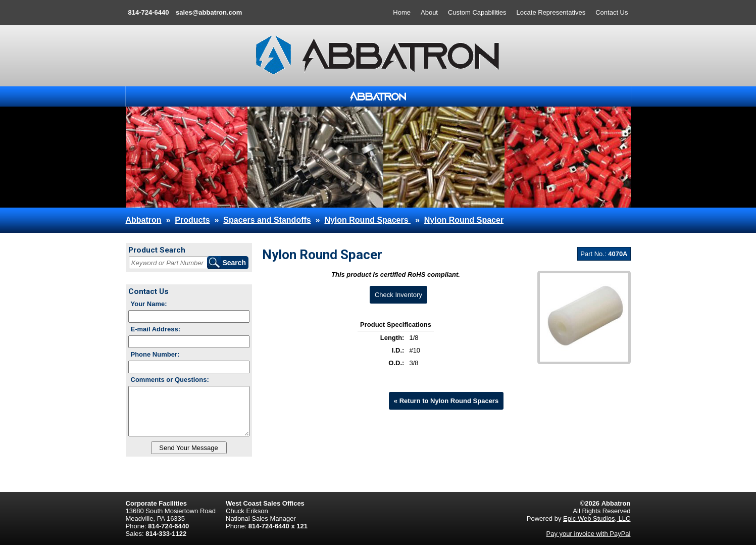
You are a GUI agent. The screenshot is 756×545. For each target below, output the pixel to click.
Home (402, 12)
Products (192, 220)
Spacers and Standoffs (267, 220)
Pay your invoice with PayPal (589, 534)
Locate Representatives (551, 12)
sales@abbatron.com (209, 12)
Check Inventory (398, 295)
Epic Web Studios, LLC (597, 518)
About (429, 12)
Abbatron (144, 220)
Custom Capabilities (477, 12)
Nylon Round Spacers (367, 220)
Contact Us (612, 12)
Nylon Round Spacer (464, 220)
